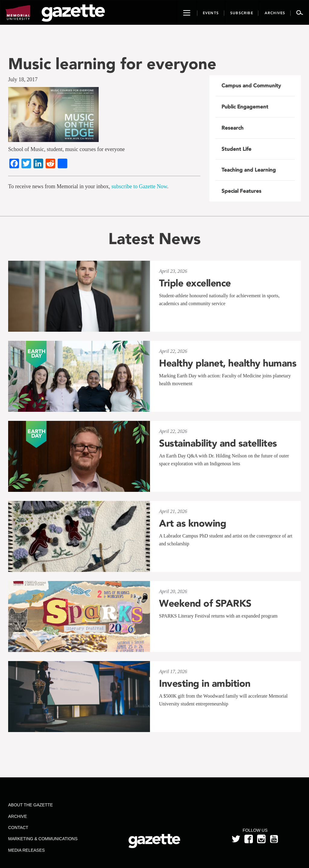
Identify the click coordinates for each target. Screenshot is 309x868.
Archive (18, 816)
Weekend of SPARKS (205, 603)
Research (233, 128)
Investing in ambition (205, 683)
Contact (18, 828)
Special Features (241, 191)
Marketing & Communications (43, 839)
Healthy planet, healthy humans (228, 363)
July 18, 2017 (23, 79)
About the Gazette (30, 805)
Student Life (236, 149)
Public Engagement (245, 107)
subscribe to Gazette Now (139, 186)
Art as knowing (193, 523)
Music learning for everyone (112, 64)
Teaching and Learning (249, 170)
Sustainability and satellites (218, 443)
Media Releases (26, 850)
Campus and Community (251, 86)
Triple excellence (195, 283)
